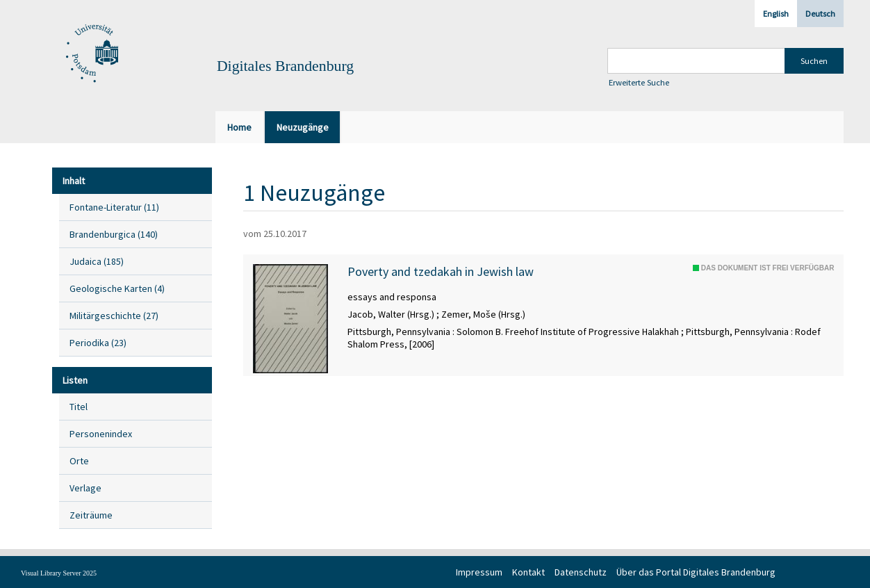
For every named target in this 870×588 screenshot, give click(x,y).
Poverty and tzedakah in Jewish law (441, 272)
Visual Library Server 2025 (59, 573)
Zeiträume (91, 515)
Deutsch (820, 14)
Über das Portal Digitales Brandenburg (696, 572)
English (776, 14)
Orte (79, 461)
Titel (79, 407)
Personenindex (101, 434)
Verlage (85, 488)
